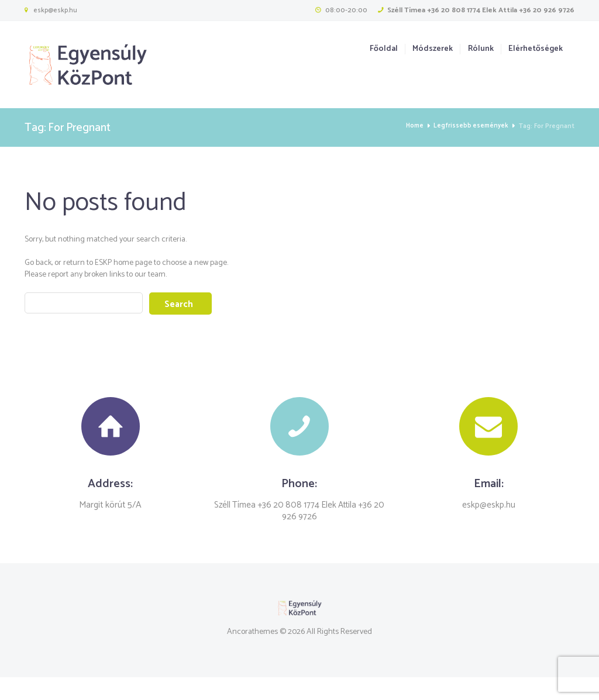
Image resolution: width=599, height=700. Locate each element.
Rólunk (481, 49)
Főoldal (384, 49)
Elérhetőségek (536, 49)
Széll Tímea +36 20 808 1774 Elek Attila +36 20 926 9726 (481, 11)
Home (412, 126)
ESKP (103, 263)
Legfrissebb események (470, 126)
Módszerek (433, 49)
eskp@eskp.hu (55, 10)
